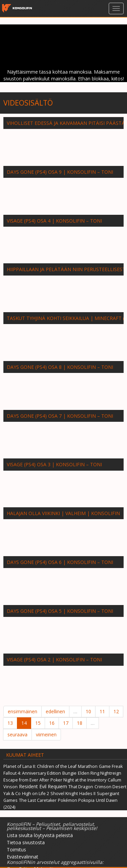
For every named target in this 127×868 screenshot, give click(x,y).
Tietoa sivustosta (26, 842)
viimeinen (46, 734)
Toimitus (16, 850)
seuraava (17, 734)
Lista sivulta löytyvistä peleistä (40, 835)
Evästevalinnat (23, 857)
